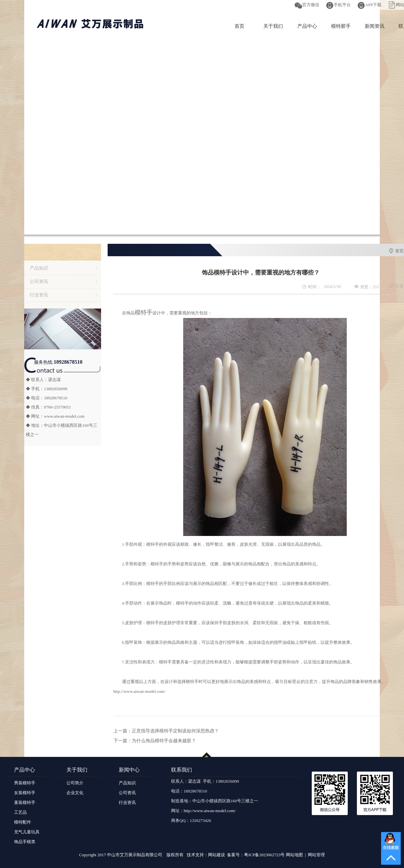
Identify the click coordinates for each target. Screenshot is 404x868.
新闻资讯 (375, 26)
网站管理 (316, 855)
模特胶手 (341, 26)
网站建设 (217, 855)
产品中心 (307, 26)
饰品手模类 (25, 842)
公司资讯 (39, 282)
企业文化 (75, 793)
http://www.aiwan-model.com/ (140, 691)
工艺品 (20, 812)
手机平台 (342, 5)
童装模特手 (25, 802)
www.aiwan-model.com (64, 416)
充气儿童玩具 (27, 832)
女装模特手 (25, 793)
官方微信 (311, 5)
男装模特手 (25, 783)
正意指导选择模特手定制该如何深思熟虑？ (175, 731)
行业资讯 (39, 295)
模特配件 (23, 822)
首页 (239, 26)
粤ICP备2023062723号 (264, 855)
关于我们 (273, 26)
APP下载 (373, 5)
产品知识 (39, 268)
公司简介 (75, 783)
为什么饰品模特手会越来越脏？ (164, 741)
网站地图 (294, 855)
